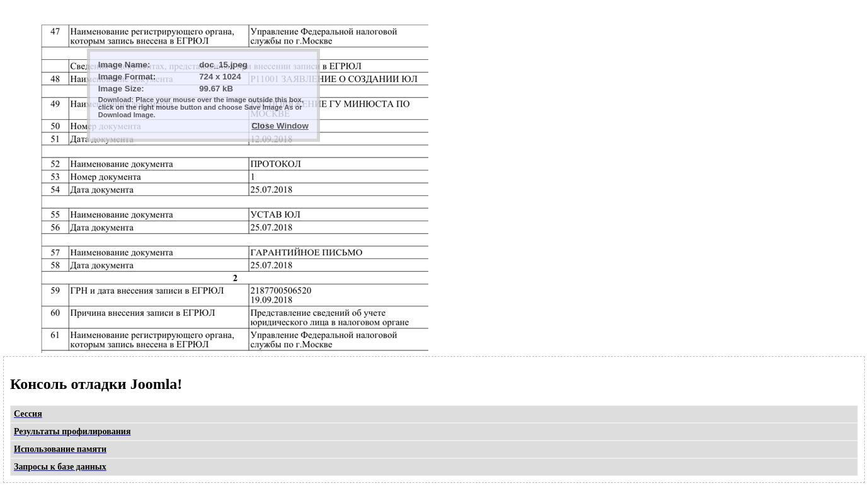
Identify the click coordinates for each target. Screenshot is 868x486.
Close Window (280, 126)
